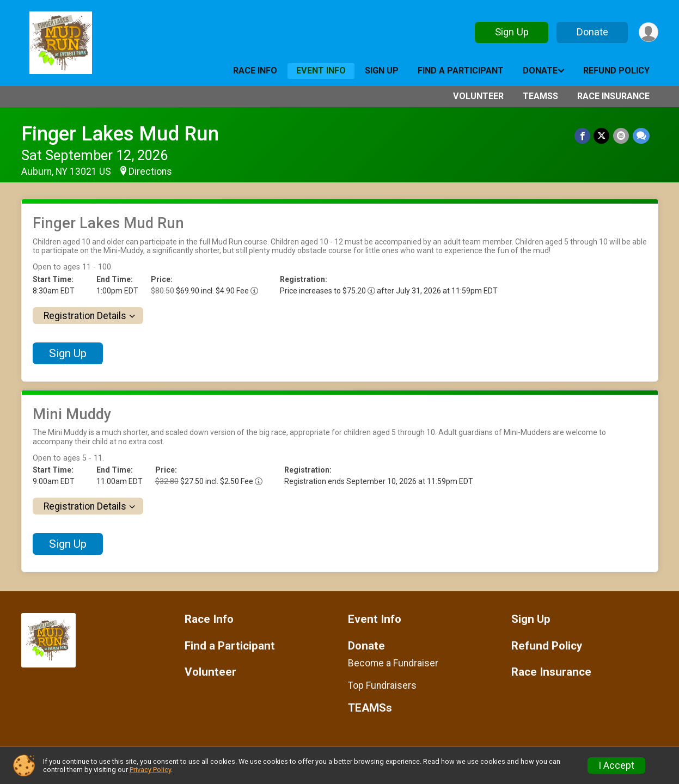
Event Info (321, 71)
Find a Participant (461, 71)
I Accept (616, 765)
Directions (150, 171)
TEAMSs (540, 96)
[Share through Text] (641, 136)
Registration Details (85, 316)
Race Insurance (613, 96)
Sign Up (511, 32)
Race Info (255, 71)
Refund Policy (616, 71)
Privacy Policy (150, 770)
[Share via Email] (622, 136)
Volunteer (478, 96)
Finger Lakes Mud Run (120, 134)
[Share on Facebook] (583, 136)
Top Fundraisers (382, 685)
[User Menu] (648, 32)
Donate (591, 32)
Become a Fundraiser (393, 663)
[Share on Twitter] (602, 136)
